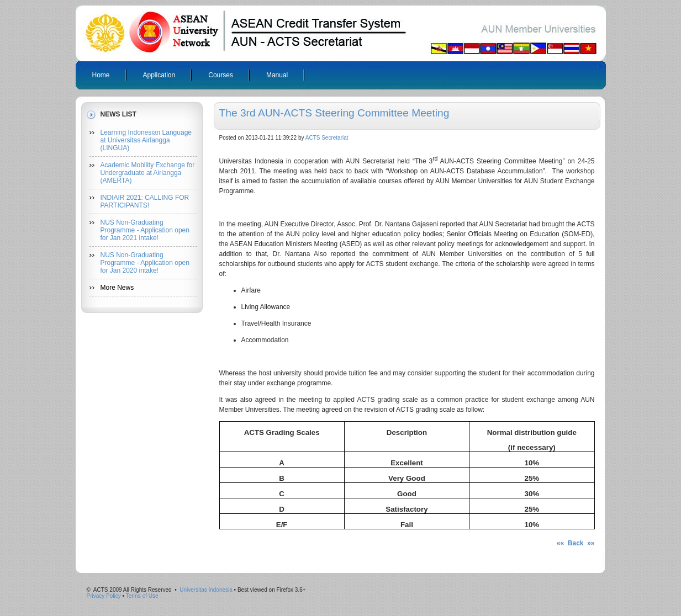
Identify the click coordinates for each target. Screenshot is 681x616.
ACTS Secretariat (327, 138)
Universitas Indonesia (206, 590)
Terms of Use (142, 596)
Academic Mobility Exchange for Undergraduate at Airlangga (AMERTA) (148, 173)
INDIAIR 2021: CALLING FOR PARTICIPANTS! (145, 201)
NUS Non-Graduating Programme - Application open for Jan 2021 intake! (145, 230)
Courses (221, 75)
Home (101, 75)
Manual (277, 75)
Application (159, 75)
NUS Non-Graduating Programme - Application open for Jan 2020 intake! (145, 263)
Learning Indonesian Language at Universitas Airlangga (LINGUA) (146, 140)
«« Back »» (576, 543)
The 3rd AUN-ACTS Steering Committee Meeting (334, 113)
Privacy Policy (104, 596)
